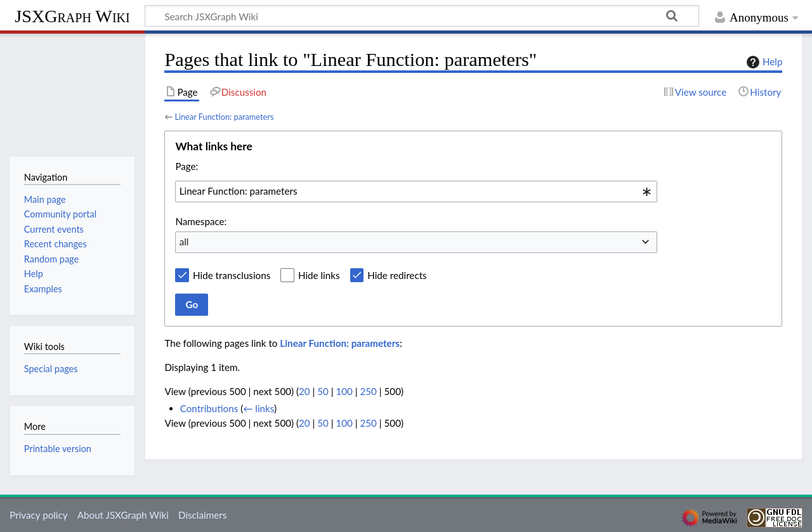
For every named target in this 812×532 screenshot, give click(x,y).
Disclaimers (202, 515)
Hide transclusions (232, 275)
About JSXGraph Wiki (123, 515)
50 (323, 391)
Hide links (319, 275)
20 (304, 391)
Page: (187, 166)
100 (344, 391)
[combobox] (416, 191)
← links (259, 408)
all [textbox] (184, 242)
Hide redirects (397, 275)
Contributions (209, 408)
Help (763, 62)
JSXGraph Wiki (72, 16)
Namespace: (201, 221)
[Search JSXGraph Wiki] (422, 16)
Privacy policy (38, 515)
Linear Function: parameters (224, 117)
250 (369, 391)
